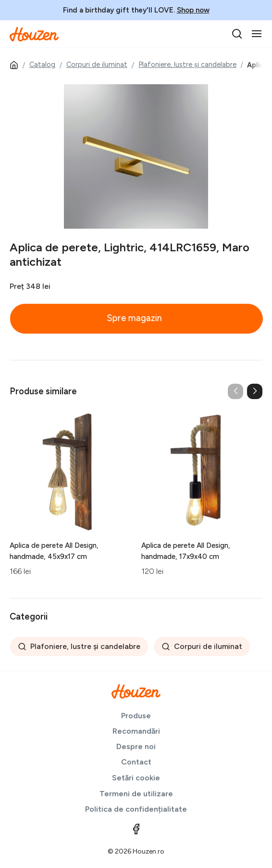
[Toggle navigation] (257, 34)
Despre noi (136, 746)
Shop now (193, 10)
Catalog (42, 65)
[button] (255, 391)
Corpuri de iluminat (97, 65)
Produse (136, 716)
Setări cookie (136, 778)
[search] (237, 34)
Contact (136, 762)
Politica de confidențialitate (136, 809)
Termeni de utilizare (136, 794)
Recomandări (136, 731)
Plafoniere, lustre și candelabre (187, 65)
